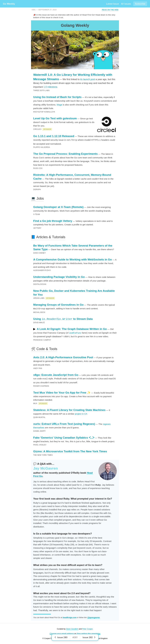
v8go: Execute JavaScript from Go (56, 374)
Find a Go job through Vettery (53, 221)
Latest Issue (112, 4)
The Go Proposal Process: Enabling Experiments (65, 153)
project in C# (81, 413)
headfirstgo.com (70, 617)
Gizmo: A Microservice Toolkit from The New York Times (70, 451)
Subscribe (140, 4)
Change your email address (62, 633)
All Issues (126, 4)
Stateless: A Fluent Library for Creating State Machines (69, 409)
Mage (59, 104)
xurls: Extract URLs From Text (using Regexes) (64, 423)
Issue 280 (61, 637)
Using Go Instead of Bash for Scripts (57, 97)
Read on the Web (110, 10)
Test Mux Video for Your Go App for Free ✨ (62, 392)
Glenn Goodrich (72, 628)
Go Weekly (9, 4)
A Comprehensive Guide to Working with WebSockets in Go (73, 259)
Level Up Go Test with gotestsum (55, 118)
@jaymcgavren (94, 617)
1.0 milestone (50, 87)
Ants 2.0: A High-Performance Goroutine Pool (63, 357)
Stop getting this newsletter (88, 633)
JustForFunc (75, 332)
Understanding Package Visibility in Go (59, 277)
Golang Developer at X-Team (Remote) (58, 207)
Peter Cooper (87, 628)
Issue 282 (89, 637)
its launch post (88, 79)
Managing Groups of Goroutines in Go (58, 304)
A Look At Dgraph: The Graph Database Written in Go (72, 329)
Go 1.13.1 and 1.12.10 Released (54, 136)
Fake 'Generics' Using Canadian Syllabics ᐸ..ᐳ (64, 437)
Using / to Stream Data (63, 318)
